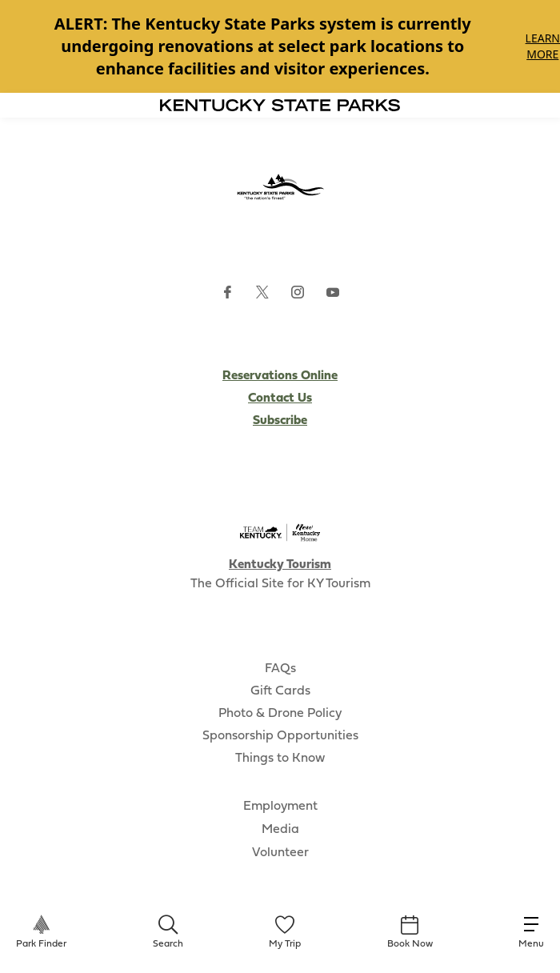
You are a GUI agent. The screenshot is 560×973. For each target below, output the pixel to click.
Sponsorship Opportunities (280, 736)
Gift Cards (280, 691)
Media (280, 830)
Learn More (543, 46)
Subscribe (280, 421)
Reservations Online (280, 376)
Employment (280, 807)
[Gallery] (280, 46)
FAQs (280, 669)
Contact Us (280, 398)
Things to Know (280, 759)
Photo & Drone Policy (280, 714)
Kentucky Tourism (280, 565)
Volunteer (280, 853)
